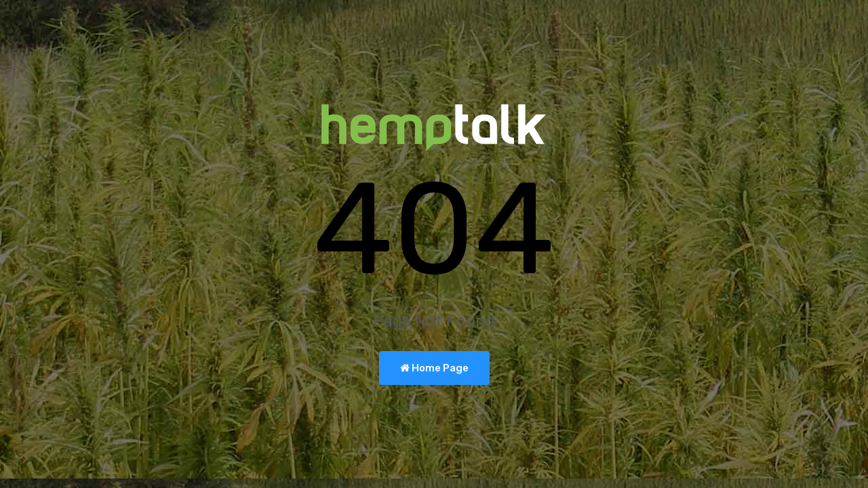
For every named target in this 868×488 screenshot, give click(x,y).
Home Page (434, 368)
